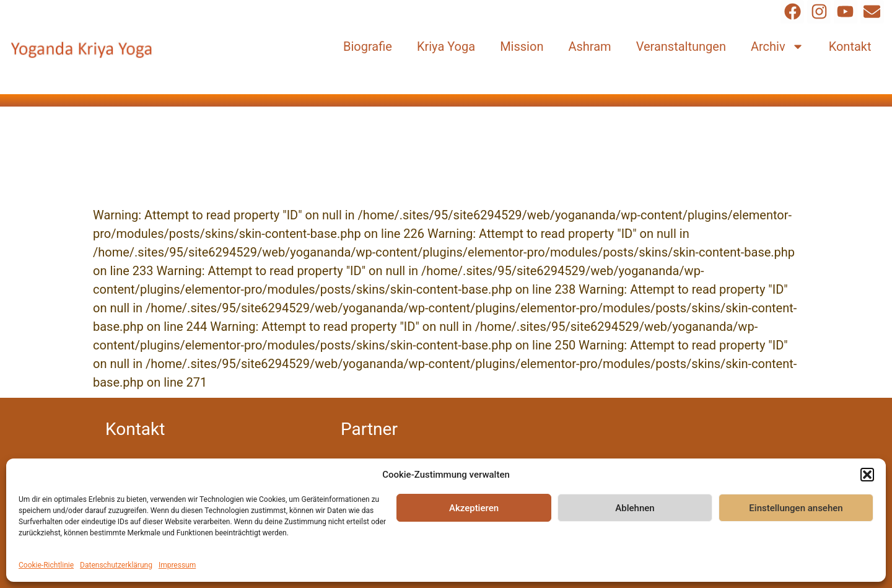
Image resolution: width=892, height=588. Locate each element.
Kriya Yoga (446, 46)
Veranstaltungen (681, 46)
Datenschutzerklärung (116, 565)
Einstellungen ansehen (796, 508)
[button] (867, 475)
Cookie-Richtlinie (46, 565)
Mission (522, 46)
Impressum (177, 565)
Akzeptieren (474, 508)
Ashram (589, 46)
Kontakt (850, 46)
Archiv (777, 46)
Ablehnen (635, 508)
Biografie (368, 46)
